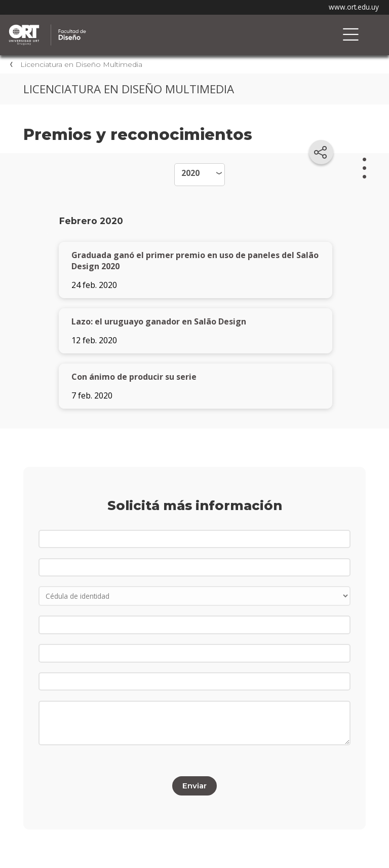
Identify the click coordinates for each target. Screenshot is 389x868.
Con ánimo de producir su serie (134, 377)
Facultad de (114, 26)
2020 (190, 173)
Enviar (194, 786)
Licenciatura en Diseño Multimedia (81, 64)
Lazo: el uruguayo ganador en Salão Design (159, 321)
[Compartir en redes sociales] (321, 152)
